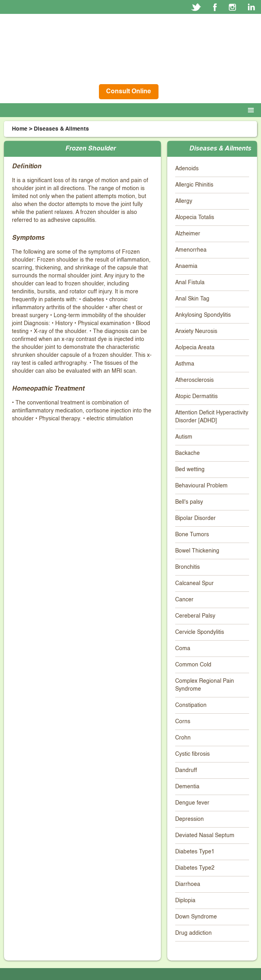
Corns (183, 722)
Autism (184, 437)
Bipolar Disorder (195, 518)
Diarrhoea (188, 884)
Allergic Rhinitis (194, 185)
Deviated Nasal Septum (205, 836)
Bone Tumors (192, 535)
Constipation (191, 705)
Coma (183, 649)
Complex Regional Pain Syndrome (205, 685)
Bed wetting (190, 470)
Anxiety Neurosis (196, 331)
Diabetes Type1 (195, 852)
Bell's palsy (189, 502)
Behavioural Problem (201, 486)
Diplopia (185, 901)
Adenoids (187, 169)
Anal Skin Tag (192, 299)
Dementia (187, 787)
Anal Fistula (190, 283)
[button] (253, 110)
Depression (189, 819)
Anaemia (186, 266)
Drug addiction (193, 933)
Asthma (185, 364)
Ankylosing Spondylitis (203, 315)
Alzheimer (188, 234)
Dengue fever (192, 803)
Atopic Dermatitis (196, 397)
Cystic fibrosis (192, 754)
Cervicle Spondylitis (200, 632)
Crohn (183, 738)
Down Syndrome (196, 917)
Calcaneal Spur (194, 583)
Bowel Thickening (197, 551)
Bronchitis (188, 567)
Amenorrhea (191, 250)
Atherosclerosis (194, 380)
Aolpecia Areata (195, 348)
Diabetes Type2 (195, 868)
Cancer (184, 600)
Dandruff (186, 770)
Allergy (184, 201)
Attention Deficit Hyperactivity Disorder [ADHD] (212, 417)
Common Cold (193, 665)
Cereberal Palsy (195, 616)
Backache (188, 453)
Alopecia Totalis (195, 218)
